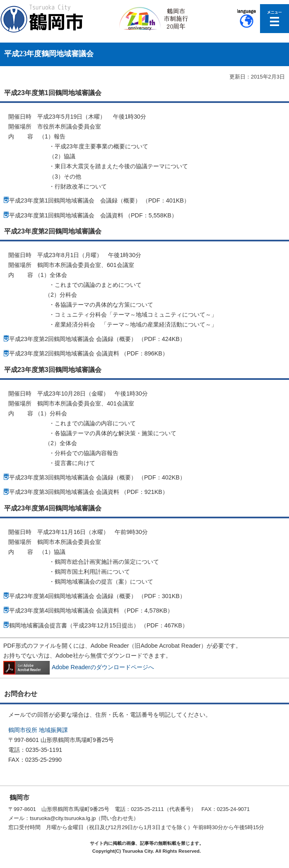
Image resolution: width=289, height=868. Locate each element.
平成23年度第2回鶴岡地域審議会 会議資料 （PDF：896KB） (89, 353)
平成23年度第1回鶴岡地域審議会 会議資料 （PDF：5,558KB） (93, 215)
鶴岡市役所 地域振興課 (38, 730)
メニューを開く (275, 19)
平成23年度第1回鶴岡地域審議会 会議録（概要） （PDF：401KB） (99, 200)
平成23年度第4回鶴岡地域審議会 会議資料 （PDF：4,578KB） (91, 610)
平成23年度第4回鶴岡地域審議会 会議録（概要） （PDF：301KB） (97, 596)
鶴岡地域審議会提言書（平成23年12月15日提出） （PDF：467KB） (99, 625)
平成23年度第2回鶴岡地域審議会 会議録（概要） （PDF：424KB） (97, 339)
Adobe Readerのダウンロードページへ (79, 667)
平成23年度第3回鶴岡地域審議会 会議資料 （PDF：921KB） (89, 492)
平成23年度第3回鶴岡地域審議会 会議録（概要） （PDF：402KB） (97, 477)
